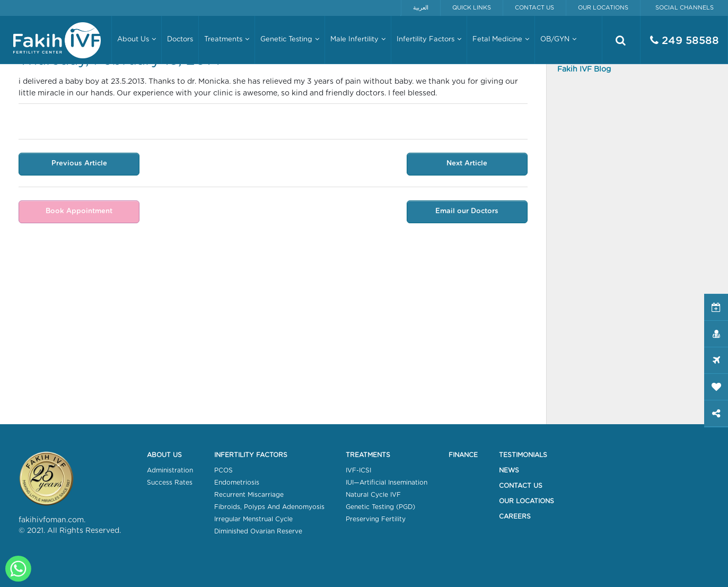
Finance (463, 455)
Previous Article (79, 164)
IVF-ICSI (358, 470)
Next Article (467, 164)
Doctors (180, 40)
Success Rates (170, 483)
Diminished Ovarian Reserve (258, 531)
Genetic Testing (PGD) (380, 507)
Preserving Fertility (376, 519)
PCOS (223, 470)
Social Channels (685, 8)
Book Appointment (79, 211)
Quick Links (472, 8)
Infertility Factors (251, 455)
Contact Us (534, 8)
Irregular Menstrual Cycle (253, 519)
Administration (170, 470)
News (509, 470)
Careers (515, 516)
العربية (421, 8)
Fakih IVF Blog (584, 69)
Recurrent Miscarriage (249, 495)
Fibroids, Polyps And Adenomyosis (269, 507)
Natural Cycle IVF (373, 495)
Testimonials (523, 455)
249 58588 (685, 41)
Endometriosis (237, 483)
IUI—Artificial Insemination (387, 483)
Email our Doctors (467, 211)
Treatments (368, 455)
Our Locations (603, 8)
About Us (164, 455)
